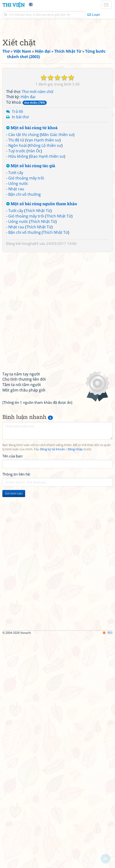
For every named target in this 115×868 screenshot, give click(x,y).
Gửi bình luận (14, 608)
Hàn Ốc (34, 265)
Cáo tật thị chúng (24, 249)
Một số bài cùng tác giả (31, 280)
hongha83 (30, 358)
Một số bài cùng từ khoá (32, 242)
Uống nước (18, 298)
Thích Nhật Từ (38, 325)
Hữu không (18, 271)
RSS (108, 864)
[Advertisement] (57, 84)
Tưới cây (16, 287)
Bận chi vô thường (25, 309)
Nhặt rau (16, 303)
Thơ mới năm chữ (38, 206)
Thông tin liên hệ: (16, 589)
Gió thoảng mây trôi (26, 293)
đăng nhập (75, 564)
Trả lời (17, 226)
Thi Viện (14, 5)
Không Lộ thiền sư (45, 260)
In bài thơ (20, 231)
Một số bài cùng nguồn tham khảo (42, 318)
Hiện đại (28, 211)
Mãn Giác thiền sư (57, 249)
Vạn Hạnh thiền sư (43, 255)
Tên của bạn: (13, 570)
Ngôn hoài (18, 260)
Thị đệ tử (16, 255)
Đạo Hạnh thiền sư (47, 271)
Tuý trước (17, 265)
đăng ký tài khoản (52, 564)
